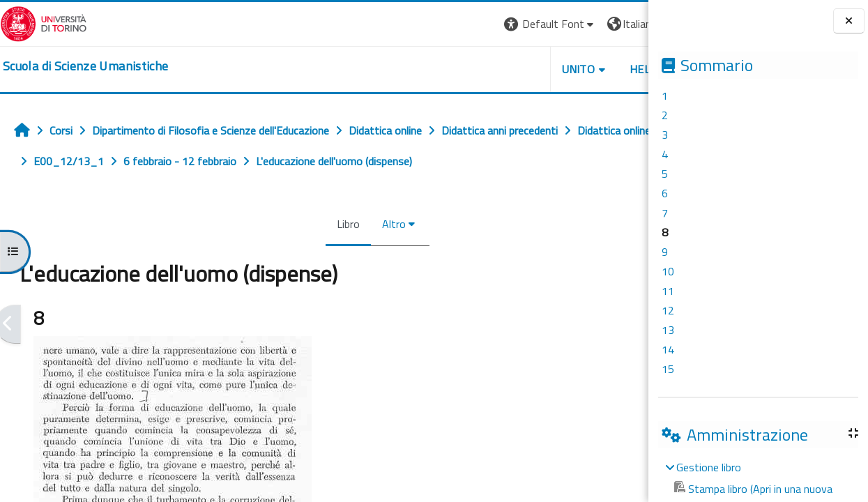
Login (624, 24)
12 (668, 310)
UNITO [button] (485, 69)
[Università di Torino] (44, 22)
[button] (457, 24)
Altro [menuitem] (348, 224)
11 (668, 291)
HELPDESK (564, 69)
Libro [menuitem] (302, 224)
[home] (85, 66)
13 (668, 330)
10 (668, 271)
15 (668, 369)
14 (668, 349)
